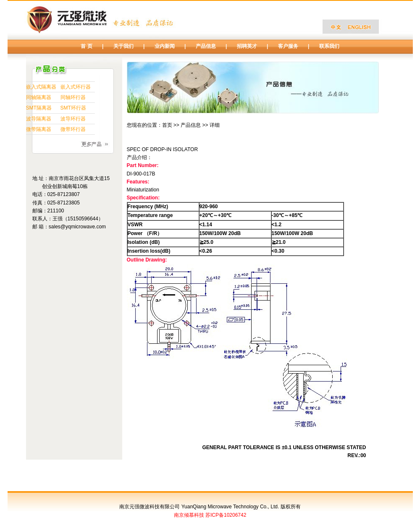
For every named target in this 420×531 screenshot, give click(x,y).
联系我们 (329, 46)
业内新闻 (165, 46)
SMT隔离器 (39, 108)
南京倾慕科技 (189, 515)
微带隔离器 (39, 129)
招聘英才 (247, 46)
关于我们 (123, 46)
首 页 (86, 46)
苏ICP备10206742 (226, 515)
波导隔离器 (39, 119)
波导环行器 (73, 119)
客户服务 (288, 46)
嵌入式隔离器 (41, 87)
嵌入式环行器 (76, 87)
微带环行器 (73, 129)
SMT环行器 (73, 108)
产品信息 (206, 46)
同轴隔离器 (39, 97)
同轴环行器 (73, 97)
